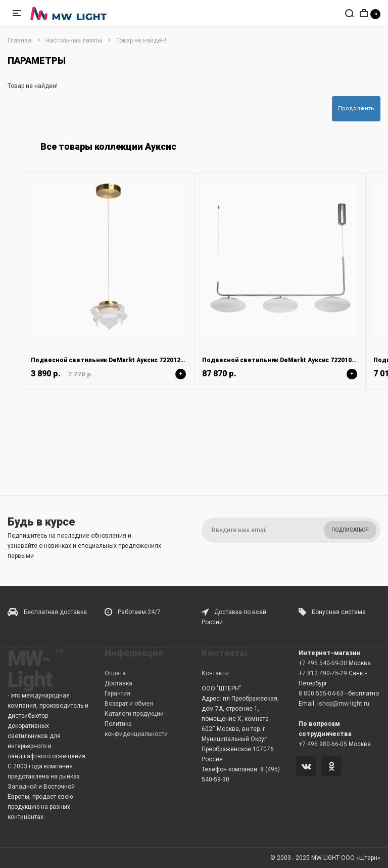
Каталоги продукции (134, 714)
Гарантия (117, 693)
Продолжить (356, 108)
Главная (19, 40)
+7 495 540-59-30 (323, 663)
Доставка (118, 683)
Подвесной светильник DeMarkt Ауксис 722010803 (282, 360)
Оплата (115, 673)
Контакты (215, 673)
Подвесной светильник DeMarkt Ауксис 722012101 (111, 360)
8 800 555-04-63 (321, 693)
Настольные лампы (74, 40)
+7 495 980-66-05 (323, 744)
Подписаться (350, 530)
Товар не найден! (141, 40)
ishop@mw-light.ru (343, 704)
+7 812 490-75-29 (323, 673)
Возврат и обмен (129, 704)
